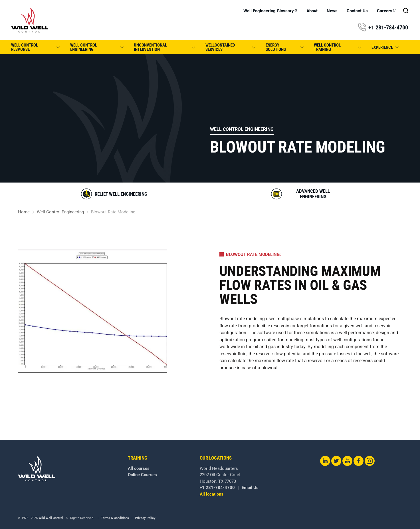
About (312, 11)
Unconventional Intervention (165, 47)
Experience (386, 47)
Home (24, 212)
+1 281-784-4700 (383, 27)
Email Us (250, 488)
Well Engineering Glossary (270, 11)
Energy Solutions (285, 47)
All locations (212, 494)
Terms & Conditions (115, 518)
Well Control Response (36, 47)
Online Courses (142, 475)
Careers (386, 11)
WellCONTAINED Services (231, 47)
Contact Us (357, 11)
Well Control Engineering (97, 47)
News (332, 11)
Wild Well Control (51, 518)
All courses (139, 468)
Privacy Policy (145, 518)
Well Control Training (338, 47)
